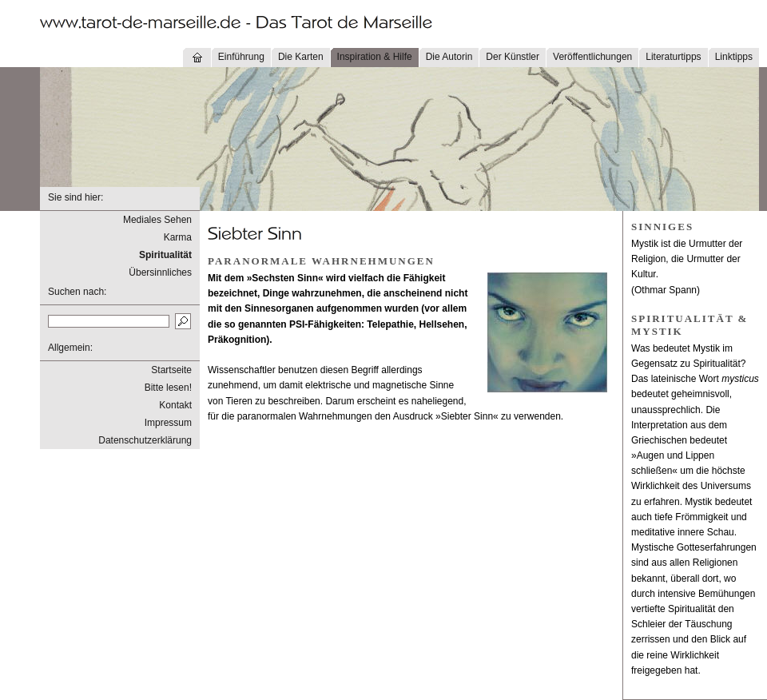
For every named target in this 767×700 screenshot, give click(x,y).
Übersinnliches (160, 272)
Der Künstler (513, 57)
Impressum (168, 423)
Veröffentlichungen (592, 57)
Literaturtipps (673, 57)
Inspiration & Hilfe (375, 57)
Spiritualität (165, 255)
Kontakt (175, 405)
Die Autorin (449, 57)
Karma (178, 237)
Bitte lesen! (168, 388)
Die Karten (301, 57)
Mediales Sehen (157, 220)
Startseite (171, 370)
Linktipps (734, 57)
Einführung (241, 57)
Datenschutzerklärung (145, 440)
